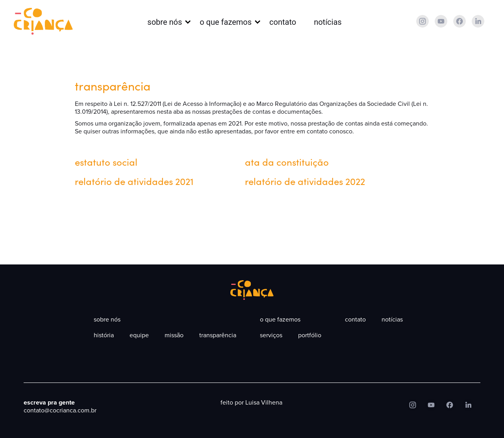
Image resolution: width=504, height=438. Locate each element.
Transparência (218, 335)
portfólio (310, 335)
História (104, 335)
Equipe (139, 335)
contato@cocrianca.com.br (60, 410)
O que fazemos (226, 22)
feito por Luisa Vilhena (251, 403)
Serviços (271, 335)
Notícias (328, 22)
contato (283, 22)
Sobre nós (165, 22)
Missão (174, 335)
